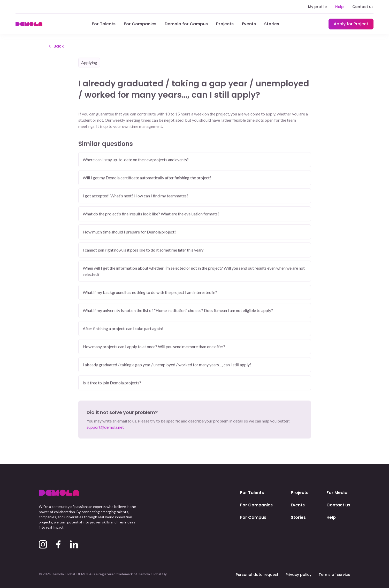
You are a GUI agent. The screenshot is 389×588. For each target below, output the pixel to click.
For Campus (253, 517)
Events (249, 24)
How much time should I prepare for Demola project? (129, 232)
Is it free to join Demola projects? (112, 383)
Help (340, 7)
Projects (225, 24)
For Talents (104, 24)
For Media (337, 493)
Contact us (363, 7)
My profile (317, 7)
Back (56, 47)
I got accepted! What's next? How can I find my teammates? (136, 196)
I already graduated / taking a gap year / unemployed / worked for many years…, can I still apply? (167, 365)
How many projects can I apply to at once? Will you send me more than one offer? (154, 347)
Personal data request (257, 575)
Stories (272, 24)
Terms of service (334, 575)
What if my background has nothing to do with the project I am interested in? (150, 293)
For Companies (140, 24)
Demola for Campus (186, 24)
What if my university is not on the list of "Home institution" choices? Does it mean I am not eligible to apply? (178, 311)
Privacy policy (299, 575)
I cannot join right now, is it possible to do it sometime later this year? (143, 250)
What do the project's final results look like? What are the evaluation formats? (151, 214)
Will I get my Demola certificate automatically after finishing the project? (147, 178)
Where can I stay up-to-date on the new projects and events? (136, 160)
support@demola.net (105, 428)
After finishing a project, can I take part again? (123, 329)
